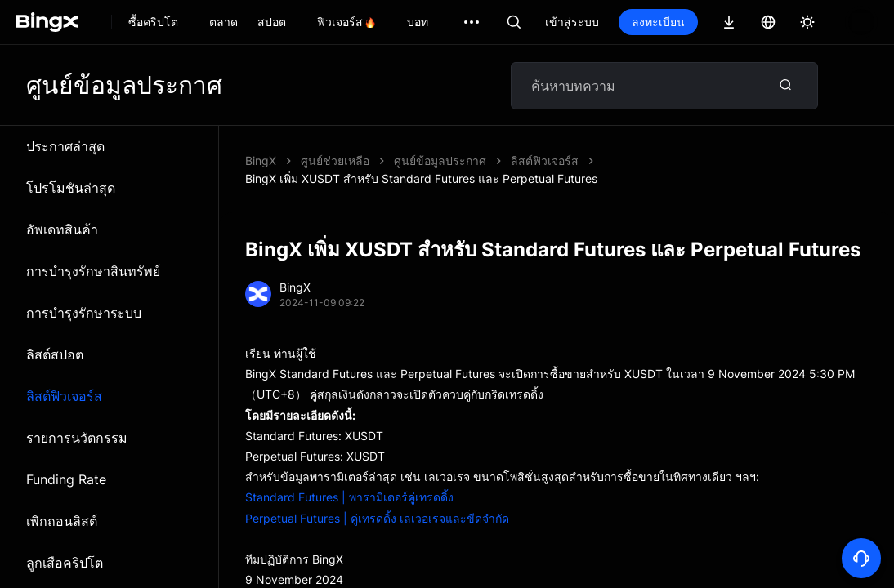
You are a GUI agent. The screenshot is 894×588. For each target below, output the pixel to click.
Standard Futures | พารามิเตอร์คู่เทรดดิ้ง (349, 479)
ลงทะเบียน (658, 22)
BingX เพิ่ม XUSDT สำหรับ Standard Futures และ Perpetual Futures (570, 160)
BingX (261, 160)
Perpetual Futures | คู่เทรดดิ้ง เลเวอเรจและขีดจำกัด (377, 500)
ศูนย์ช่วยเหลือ (335, 160)
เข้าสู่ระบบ (572, 22)
